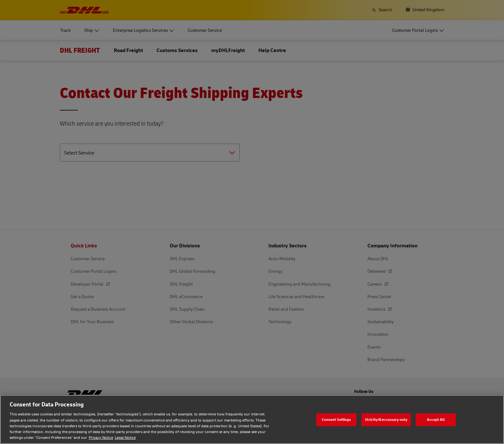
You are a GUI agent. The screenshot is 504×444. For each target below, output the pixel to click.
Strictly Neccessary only (386, 419)
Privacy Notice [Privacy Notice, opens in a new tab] (101, 438)
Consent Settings (337, 419)
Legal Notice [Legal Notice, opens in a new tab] (125, 438)
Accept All (436, 419)
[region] (252, 419)
